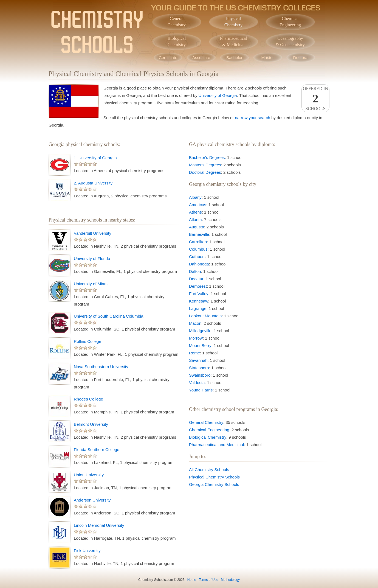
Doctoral (301, 58)
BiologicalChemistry (177, 41)
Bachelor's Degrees (207, 157)
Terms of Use (209, 580)
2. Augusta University (93, 183)
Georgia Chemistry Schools (214, 484)
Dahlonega (199, 264)
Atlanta (195, 219)
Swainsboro (200, 375)
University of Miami (91, 284)
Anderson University (92, 500)
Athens (195, 212)
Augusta (197, 227)
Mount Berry (200, 345)
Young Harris (201, 390)
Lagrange (198, 308)
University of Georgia (218, 95)
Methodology (230, 580)
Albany (195, 197)
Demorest (198, 286)
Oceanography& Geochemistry (290, 41)
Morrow (196, 338)
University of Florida (92, 258)
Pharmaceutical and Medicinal (216, 445)
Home (192, 580)
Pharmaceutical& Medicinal (234, 41)
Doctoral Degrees (205, 172)
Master (268, 58)
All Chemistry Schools (209, 470)
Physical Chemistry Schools (214, 477)
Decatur (196, 279)
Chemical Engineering (209, 430)
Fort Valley (199, 294)
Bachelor (234, 58)
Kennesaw (199, 301)
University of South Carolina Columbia (108, 316)
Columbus (198, 249)
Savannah (198, 360)
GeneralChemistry (177, 22)
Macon (195, 323)
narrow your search (252, 118)
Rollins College (88, 341)
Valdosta (197, 383)
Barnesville (199, 234)
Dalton (195, 271)
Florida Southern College (97, 450)
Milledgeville (200, 331)
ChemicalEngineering (290, 22)
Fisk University (87, 551)
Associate (201, 58)
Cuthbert (197, 257)
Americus (198, 205)
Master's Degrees (205, 165)
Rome (194, 353)
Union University (89, 475)
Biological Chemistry (208, 437)
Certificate (168, 58)
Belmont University (91, 424)
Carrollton (198, 242)
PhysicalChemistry (234, 22)
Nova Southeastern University (101, 367)
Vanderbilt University (92, 233)
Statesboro (199, 368)
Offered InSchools (315, 99)
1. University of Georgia (95, 158)
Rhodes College (88, 399)
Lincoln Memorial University (99, 525)
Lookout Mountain (205, 316)
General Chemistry (206, 422)
